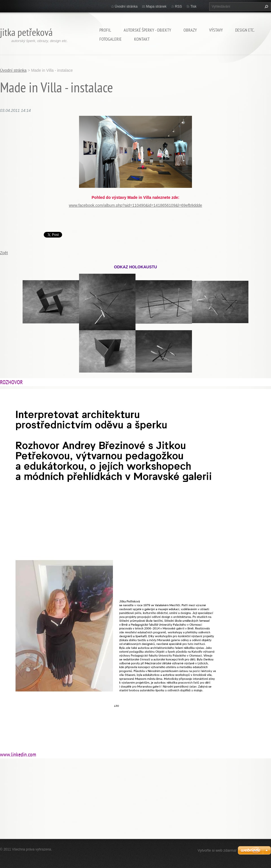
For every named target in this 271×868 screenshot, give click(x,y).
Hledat (266, 6)
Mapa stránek (156, 6)
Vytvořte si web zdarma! (217, 850)
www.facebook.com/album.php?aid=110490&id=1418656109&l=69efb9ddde (135, 205)
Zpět (4, 253)
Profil (105, 30)
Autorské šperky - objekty (147, 30)
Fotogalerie (111, 39)
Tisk (193, 6)
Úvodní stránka (126, 6)
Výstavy (216, 30)
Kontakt (142, 39)
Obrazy (190, 30)
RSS (179, 6)
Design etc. (245, 30)
